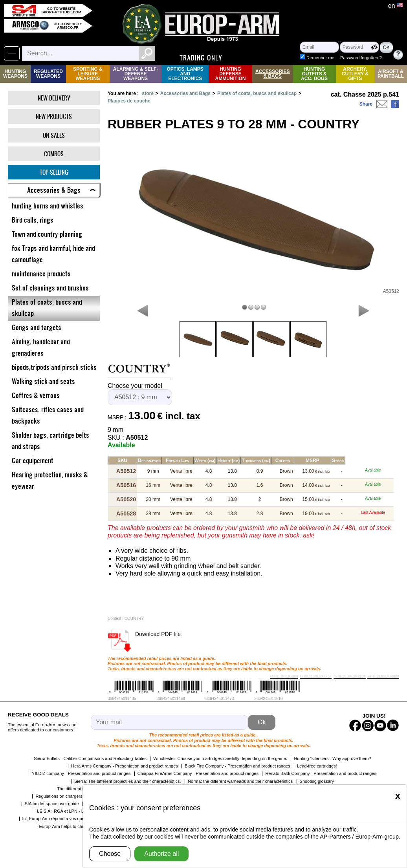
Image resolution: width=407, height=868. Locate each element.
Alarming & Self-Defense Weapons (136, 74)
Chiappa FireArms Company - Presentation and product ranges (198, 772)
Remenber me (338, 50)
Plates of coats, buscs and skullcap (257, 93)
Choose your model (135, 386)
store (148, 93)
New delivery (54, 98)
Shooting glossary (317, 780)
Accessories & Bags (272, 74)
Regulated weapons (48, 74)
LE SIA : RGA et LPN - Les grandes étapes (78, 810)
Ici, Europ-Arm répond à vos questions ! (60, 817)
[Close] (398, 796)
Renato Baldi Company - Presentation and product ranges (321, 772)
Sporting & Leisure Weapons (88, 74)
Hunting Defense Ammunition (231, 74)
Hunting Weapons (15, 74)
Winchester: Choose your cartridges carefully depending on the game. (220, 757)
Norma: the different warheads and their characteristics (240, 780)
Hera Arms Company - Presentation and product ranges (124, 764)
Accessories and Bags (185, 93)
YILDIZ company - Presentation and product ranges (81, 772)
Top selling (54, 172)
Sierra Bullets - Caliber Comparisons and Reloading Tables (90, 757)
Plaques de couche (129, 101)
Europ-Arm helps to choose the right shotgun (82, 825)
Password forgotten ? (344, 58)
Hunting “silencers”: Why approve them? (332, 757)
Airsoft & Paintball (391, 74)
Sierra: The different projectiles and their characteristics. (128, 780)
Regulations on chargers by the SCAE (72, 795)
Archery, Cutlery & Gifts (355, 74)
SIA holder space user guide (52, 802)
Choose (110, 854)
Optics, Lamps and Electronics (185, 74)
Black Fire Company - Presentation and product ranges (237, 764)
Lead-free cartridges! (317, 764)
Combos (54, 154)
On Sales (54, 135)
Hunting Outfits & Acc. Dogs (314, 74)
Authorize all (161, 854)
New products (54, 116)
